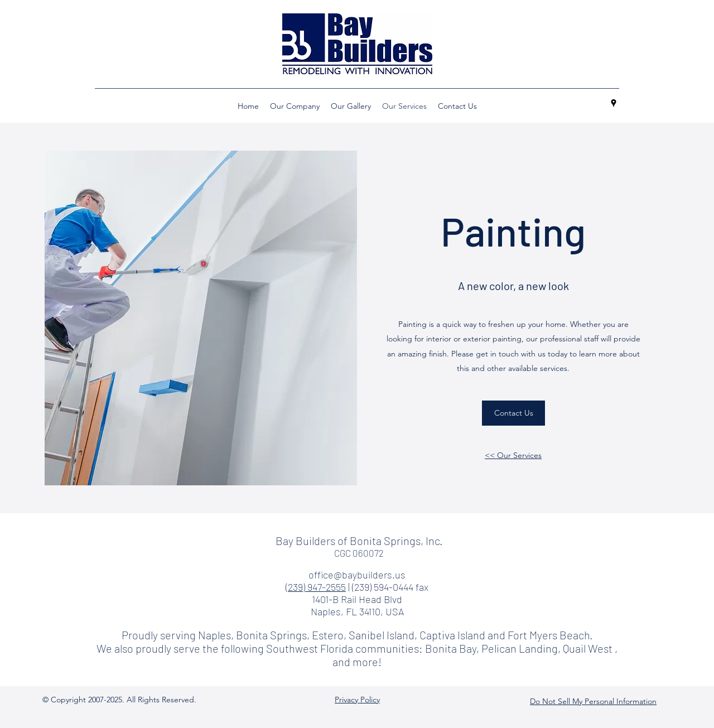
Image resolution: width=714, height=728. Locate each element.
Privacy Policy (357, 700)
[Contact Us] (513, 413)
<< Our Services (513, 455)
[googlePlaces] (614, 103)
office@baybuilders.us (357, 575)
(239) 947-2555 (316, 587)
